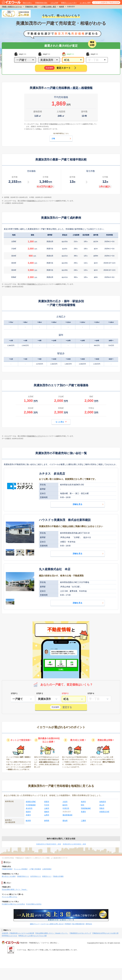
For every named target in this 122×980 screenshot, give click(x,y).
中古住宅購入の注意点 (34, 904)
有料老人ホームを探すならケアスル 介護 (32, 936)
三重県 (83, 821)
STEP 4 (91, 693)
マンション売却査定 (21, 869)
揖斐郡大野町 (31, 802)
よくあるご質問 (85, 3)
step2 (43, 54)
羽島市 (102, 808)
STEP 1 (14, 693)
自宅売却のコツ (36, 876)
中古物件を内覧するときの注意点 (13, 904)
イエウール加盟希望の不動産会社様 (106, 3)
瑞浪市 (28, 812)
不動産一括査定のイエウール (12, 7)
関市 (83, 805)
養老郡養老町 (68, 815)
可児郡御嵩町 (31, 805)
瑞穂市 (47, 812)
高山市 (102, 805)
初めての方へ (27, 3)
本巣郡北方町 (104, 812)
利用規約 (68, 924)
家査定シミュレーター (69, 3)
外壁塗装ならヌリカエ (9, 936)
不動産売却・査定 (31, 7)
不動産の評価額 (58, 876)
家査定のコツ (47, 876)
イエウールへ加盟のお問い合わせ (52, 924)
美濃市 (83, 812)
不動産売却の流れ (41, 3)
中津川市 (66, 808)
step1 (19, 54)
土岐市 (47, 808)
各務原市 (103, 802)
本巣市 (28, 815)
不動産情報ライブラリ (35, 201)
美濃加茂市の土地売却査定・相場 (74, 844)
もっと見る (61, 422)
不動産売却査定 (7, 869)
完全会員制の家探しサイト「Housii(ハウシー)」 (52, 933)
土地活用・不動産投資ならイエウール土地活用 (18, 933)
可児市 (47, 805)
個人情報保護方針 (78, 924)
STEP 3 (65, 693)
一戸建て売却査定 (35, 869)
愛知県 (65, 821)
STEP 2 (40, 693)
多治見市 (29, 808)
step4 (91, 54)
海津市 (83, 802)
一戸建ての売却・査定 (48, 7)
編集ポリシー (35, 924)
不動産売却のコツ (23, 876)
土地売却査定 (47, 869)
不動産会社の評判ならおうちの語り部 (105, 933)
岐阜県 (62, 7)
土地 (61, 139)
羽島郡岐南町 (86, 808)
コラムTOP (54, 3)
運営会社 (89, 924)
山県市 (47, 815)
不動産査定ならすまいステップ (80, 933)
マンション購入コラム (9, 897)
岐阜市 (65, 805)
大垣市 (65, 802)
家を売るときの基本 (9, 876)
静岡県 (47, 821)
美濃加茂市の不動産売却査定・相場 (49, 844)
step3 (67, 54)
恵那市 (47, 802)
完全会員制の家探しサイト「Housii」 (15, 889)
